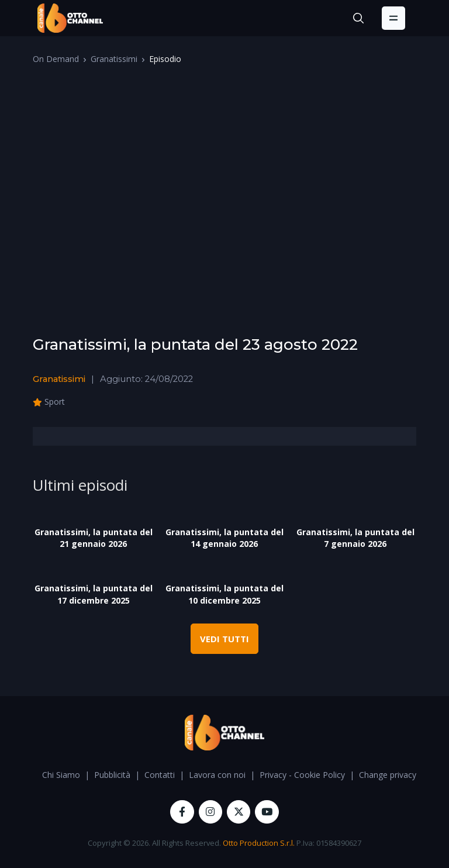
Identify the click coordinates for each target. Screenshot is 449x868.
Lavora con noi (217, 775)
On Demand (56, 59)
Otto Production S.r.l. (259, 843)
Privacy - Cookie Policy (302, 775)
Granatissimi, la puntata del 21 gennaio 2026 (94, 538)
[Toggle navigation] (393, 18)
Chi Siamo (61, 775)
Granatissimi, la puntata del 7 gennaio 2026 (355, 538)
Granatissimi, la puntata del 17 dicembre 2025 (94, 594)
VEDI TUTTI (224, 639)
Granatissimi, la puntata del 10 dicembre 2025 (224, 594)
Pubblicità (112, 775)
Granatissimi (114, 59)
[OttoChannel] (70, 18)
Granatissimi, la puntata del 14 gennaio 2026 (224, 538)
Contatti (160, 775)
